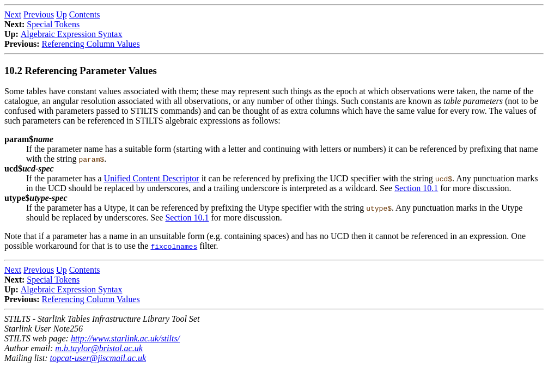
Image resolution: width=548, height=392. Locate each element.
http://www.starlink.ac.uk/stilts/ (125, 338)
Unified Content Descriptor (152, 178)
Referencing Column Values (91, 44)
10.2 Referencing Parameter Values (81, 71)
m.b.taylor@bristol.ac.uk (99, 348)
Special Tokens (53, 24)
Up (62, 14)
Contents (85, 14)
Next (13, 14)
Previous (39, 14)
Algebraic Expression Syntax (72, 34)
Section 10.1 (416, 188)
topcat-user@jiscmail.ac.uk (98, 358)
